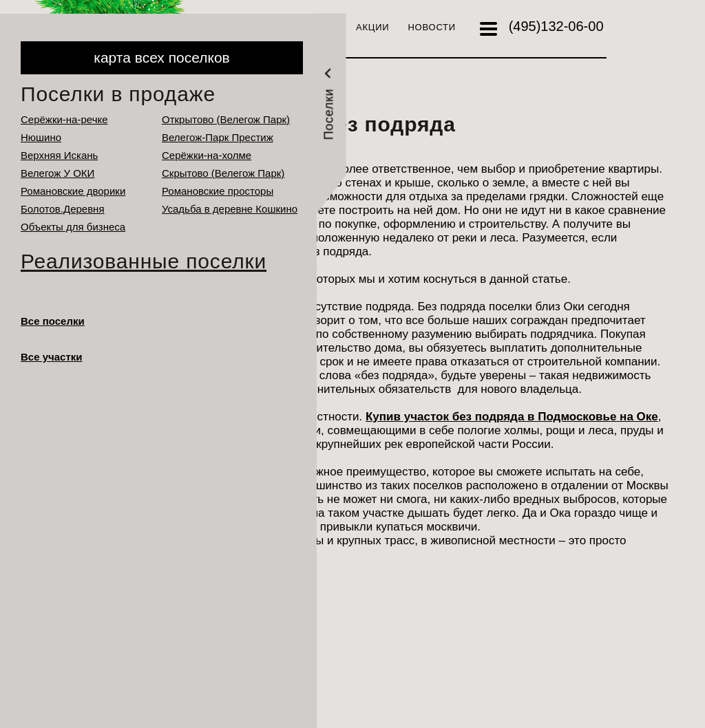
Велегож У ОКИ (57, 173)
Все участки (52, 357)
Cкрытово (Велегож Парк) (223, 173)
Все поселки (53, 321)
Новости (432, 27)
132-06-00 (556, 26)
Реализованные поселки (144, 261)
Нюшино (41, 137)
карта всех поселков (161, 57)
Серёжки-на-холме (207, 155)
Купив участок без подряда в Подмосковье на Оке (512, 417)
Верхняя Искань (59, 155)
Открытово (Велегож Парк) (226, 119)
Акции (372, 27)
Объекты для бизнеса (73, 227)
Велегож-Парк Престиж (218, 137)
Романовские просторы (218, 191)
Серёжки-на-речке (64, 119)
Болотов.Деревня (63, 209)
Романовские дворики (73, 191)
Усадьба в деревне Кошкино (230, 209)
